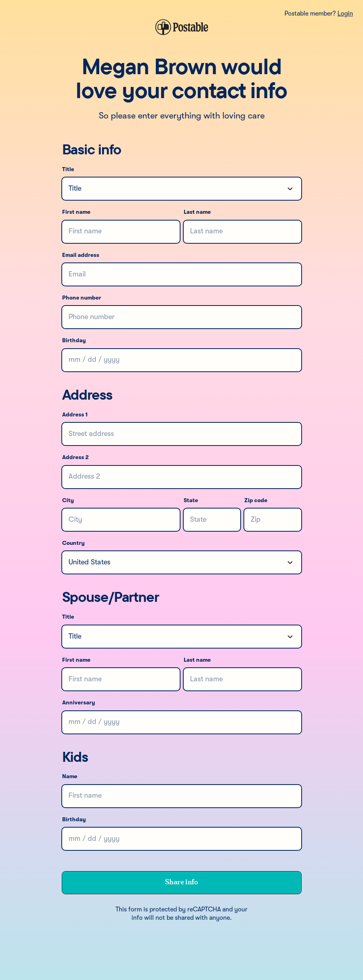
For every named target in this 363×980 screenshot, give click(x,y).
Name (70, 777)
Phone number (82, 298)
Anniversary (78, 703)
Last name (197, 212)
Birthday (74, 341)
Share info (181, 882)
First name (76, 212)
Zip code (256, 501)
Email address (81, 255)
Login (345, 14)
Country (73, 543)
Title (68, 170)
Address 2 (76, 457)
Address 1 (75, 415)
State (191, 501)
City (68, 501)
